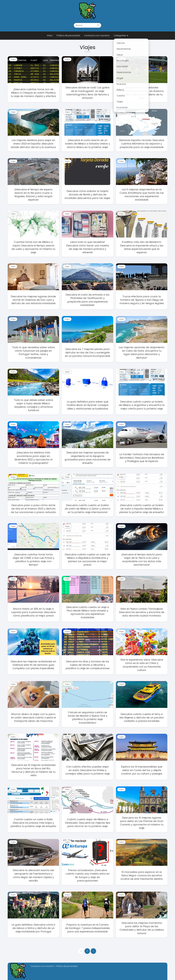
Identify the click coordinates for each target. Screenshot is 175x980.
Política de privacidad (68, 36)
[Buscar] (98, 25)
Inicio (50, 36)
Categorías (120, 36)
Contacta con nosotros (97, 36)
